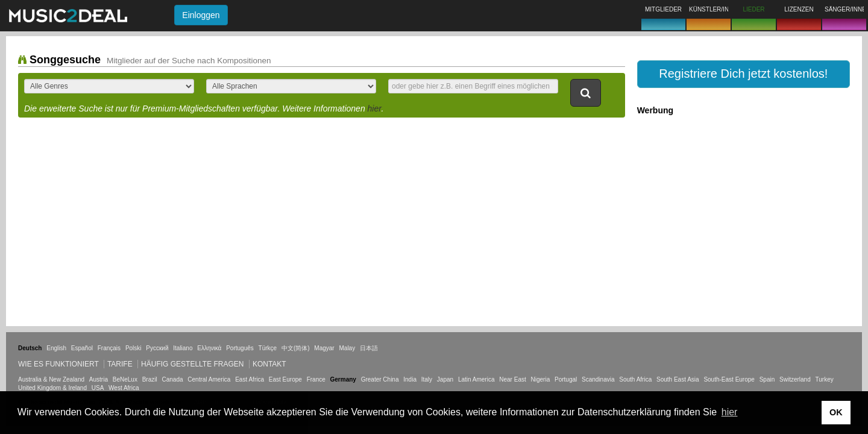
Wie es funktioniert (58, 364)
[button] (744, 74)
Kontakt (269, 364)
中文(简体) (296, 348)
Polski (134, 348)
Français (109, 348)
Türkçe (268, 348)
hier (375, 108)
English (56, 348)
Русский (157, 348)
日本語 (369, 348)
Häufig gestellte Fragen (192, 364)
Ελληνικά (209, 348)
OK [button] (836, 412)
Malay (348, 348)
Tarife (121, 364)
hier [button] (730, 412)
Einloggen (201, 15)
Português (240, 348)
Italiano (183, 348)
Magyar (324, 348)
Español (82, 348)
